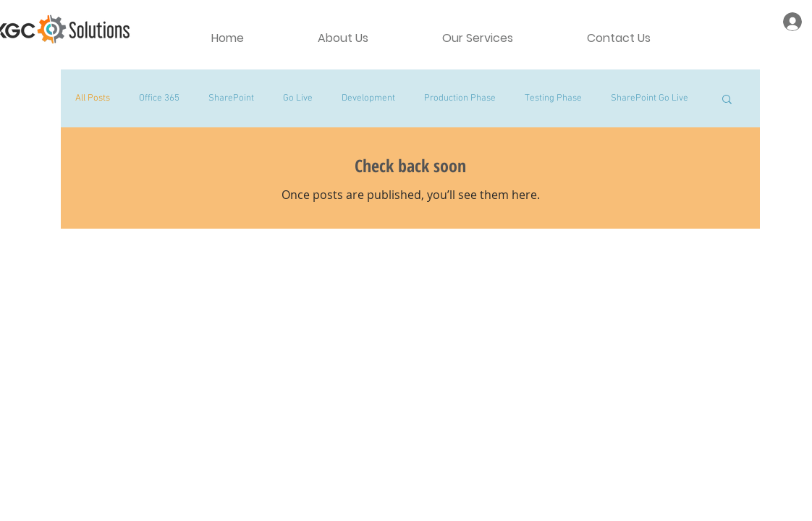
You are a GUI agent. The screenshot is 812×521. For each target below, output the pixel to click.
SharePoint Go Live (650, 98)
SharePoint (231, 98)
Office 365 (159, 98)
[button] (727, 100)
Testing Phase (553, 98)
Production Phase (460, 98)
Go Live (298, 98)
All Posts (93, 98)
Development (368, 98)
